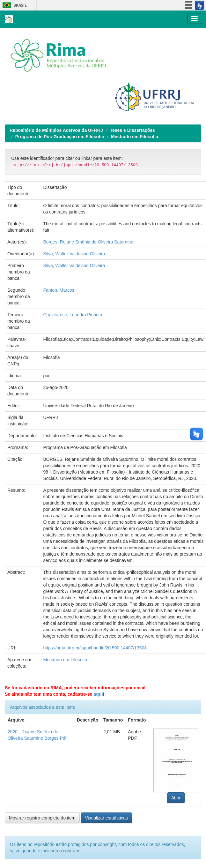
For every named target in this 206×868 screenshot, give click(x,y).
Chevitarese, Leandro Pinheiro (74, 315)
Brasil (14, 5)
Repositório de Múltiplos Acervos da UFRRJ (56, 130)
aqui (98, 694)
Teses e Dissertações (132, 130)
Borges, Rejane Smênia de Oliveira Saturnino (88, 242)
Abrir (176, 798)
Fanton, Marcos (59, 290)
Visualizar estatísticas (106, 818)
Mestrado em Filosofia (135, 137)
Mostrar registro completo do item (42, 818)
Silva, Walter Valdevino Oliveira (74, 254)
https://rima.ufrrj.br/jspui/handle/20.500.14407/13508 (95, 648)
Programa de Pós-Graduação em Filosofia (60, 137)
